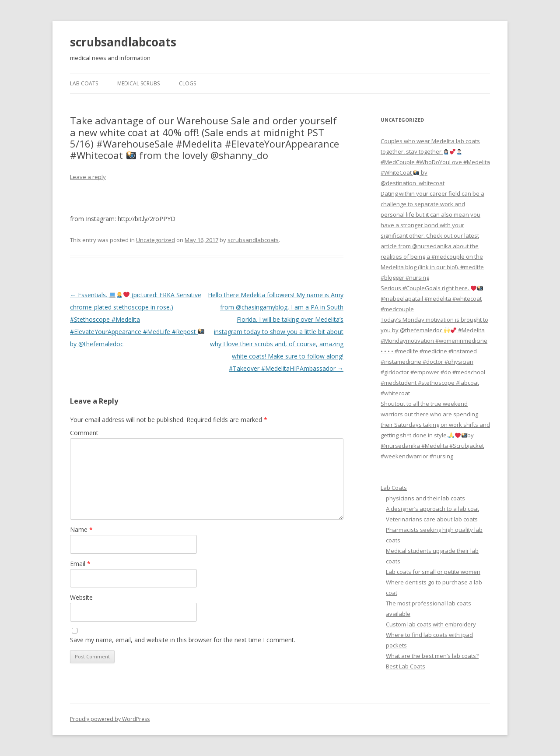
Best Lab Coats (406, 666)
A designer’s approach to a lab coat (432, 509)
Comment (84, 433)
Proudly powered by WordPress (110, 719)
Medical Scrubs (138, 83)
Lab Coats (84, 83)
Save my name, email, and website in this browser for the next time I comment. (183, 640)
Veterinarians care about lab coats (432, 519)
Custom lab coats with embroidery (431, 624)
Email (80, 564)
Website (81, 597)
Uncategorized (156, 240)
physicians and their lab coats (425, 498)
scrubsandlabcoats (123, 42)
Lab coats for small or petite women (433, 572)
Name (81, 529)
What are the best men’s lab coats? (432, 656)
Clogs (187, 83)
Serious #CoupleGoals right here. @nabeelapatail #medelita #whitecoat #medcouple (432, 299)
